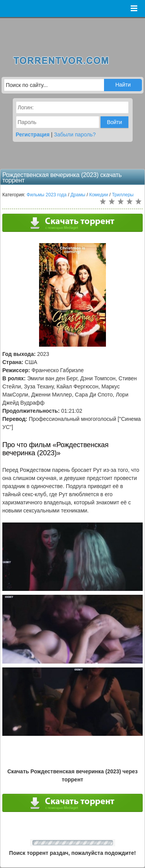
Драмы (78, 195)
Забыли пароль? (75, 134)
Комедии (99, 195)
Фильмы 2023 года (47, 195)
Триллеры (123, 195)
